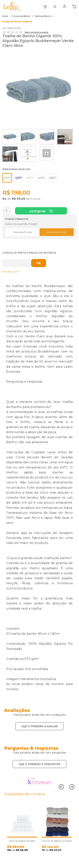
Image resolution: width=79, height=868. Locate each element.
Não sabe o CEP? (11, 272)
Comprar (38, 211)
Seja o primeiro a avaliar (39, 726)
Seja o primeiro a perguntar (39, 764)
